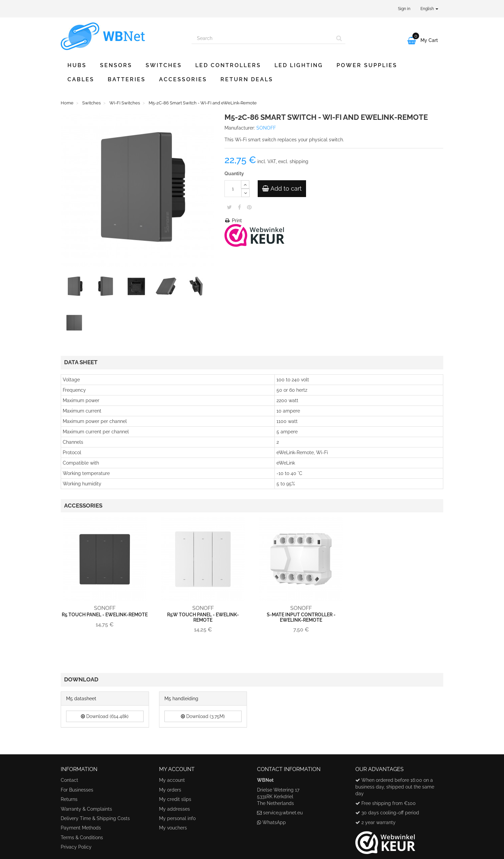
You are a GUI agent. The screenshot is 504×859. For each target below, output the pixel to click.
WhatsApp (274, 822)
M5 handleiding (181, 699)
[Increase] (245, 184)
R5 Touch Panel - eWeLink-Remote (105, 615)
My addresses (174, 809)
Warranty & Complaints (86, 809)
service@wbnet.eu (283, 813)
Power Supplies (367, 65)
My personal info (177, 818)
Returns (69, 799)
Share (239, 207)
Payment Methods (81, 828)
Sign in (404, 9)
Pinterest (249, 207)
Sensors (116, 65)
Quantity (234, 174)
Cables (81, 79)
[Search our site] (262, 38)
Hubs (77, 65)
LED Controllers (228, 65)
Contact (69, 780)
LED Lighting (299, 65)
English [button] (429, 9)
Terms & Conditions (82, 838)
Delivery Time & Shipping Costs (95, 818)
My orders (170, 790)
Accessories (183, 79)
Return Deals (247, 79)
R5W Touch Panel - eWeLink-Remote (203, 617)
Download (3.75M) (203, 716)
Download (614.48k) (105, 716)
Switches (164, 65)
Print (233, 221)
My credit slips (175, 799)
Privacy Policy (76, 847)
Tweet (229, 207)
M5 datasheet (81, 699)
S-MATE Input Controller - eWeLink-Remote (301, 617)
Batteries (127, 79)
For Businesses (77, 790)
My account (172, 780)
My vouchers (173, 828)
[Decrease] (245, 193)
